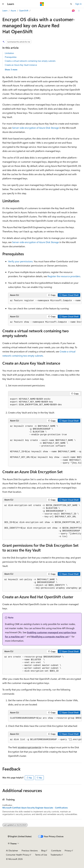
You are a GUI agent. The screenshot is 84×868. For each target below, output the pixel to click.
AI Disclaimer (12, 850)
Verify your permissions (20, 261)
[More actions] (79, 11)
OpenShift (24, 10)
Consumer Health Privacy (18, 855)
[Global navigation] (3, 4)
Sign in (78, 4)
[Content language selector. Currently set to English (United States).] (20, 836)
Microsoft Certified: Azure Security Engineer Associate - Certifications (35, 808)
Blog (43, 850)
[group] (45, 301)
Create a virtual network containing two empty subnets (30, 61)
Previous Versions (30, 850)
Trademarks (56, 855)
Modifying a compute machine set (50, 636)
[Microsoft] (42, 4)
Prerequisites (11, 57)
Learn (5, 10)
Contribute (56, 850)
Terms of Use (41, 855)
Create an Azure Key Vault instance (21, 65)
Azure (13, 10)
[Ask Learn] (73, 11)
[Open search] (71, 4)
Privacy (68, 850)
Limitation (9, 53)
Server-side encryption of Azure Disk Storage (35, 128)
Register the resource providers (64, 276)
